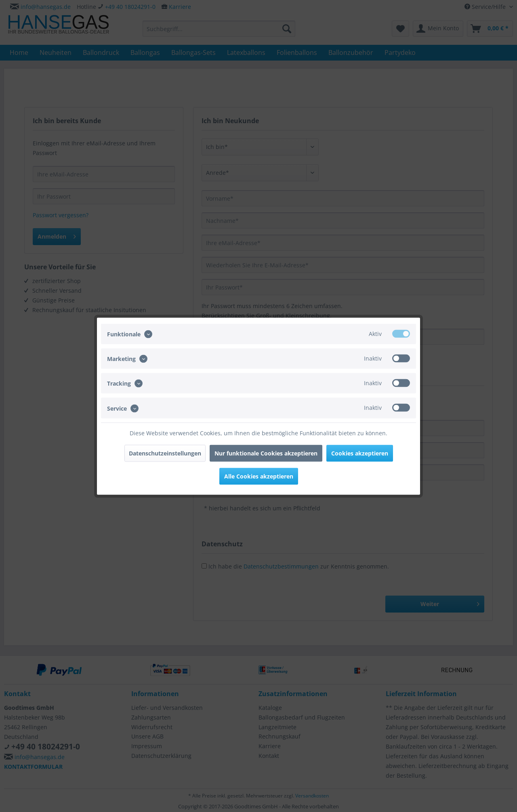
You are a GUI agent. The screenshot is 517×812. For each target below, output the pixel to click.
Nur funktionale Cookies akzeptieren (266, 453)
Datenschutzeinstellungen (165, 453)
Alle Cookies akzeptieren (259, 476)
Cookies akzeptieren (360, 453)
